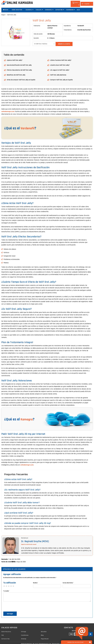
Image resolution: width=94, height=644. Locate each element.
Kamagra (28, 417)
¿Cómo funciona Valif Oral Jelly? (61, 58)
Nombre (36, 580)
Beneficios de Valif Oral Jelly (16, 72)
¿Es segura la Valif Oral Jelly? (60, 67)
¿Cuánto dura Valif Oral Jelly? (60, 63)
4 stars (12, 584)
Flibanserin (70, 7)
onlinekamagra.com (8, 109)
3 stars (10, 584)
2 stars (7, 584)
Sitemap (24, 636)
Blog (78, 7)
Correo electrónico (68, 580)
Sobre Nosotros (17, 7)
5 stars (14, 584)
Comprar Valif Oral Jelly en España (62, 77)
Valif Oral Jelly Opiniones (58, 72)
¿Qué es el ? (21, 126)
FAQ (3, 633)
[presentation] (17, 604)
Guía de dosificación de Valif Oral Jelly (20, 63)
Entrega (24, 629)
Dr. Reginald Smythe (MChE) (36, 539)
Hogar (6, 7)
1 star (5, 584)
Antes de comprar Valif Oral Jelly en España (21, 77)
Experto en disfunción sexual (29, 542)
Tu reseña (6, 588)
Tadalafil (39, 7)
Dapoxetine (59, 7)
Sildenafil (29, 7)
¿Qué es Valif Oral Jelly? (15, 58)
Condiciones (25, 633)
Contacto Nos (6, 636)
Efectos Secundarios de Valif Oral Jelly (20, 67)
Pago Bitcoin (45, 636)
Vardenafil (49, 7)
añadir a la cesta (64, 41)
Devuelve (44, 629)
